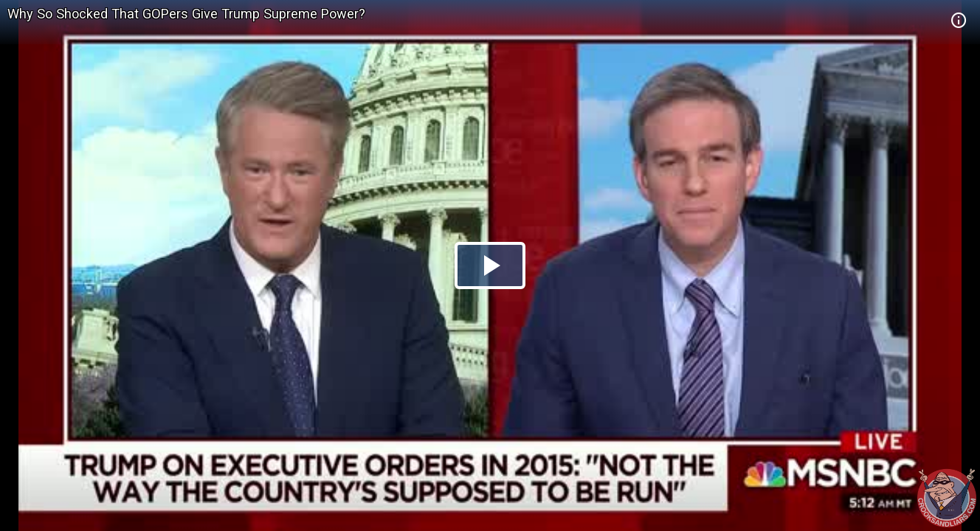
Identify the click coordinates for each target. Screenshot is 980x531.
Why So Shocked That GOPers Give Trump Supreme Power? (186, 14)
